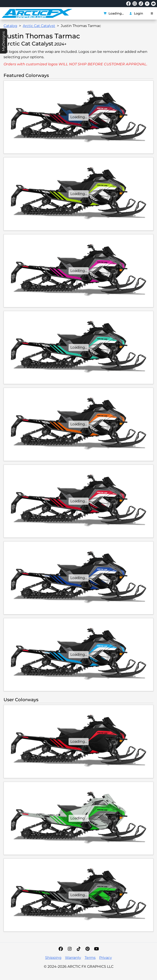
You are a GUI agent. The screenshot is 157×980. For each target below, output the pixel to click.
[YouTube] (96, 949)
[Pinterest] (88, 949)
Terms (90, 958)
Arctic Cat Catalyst (39, 26)
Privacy (106, 958)
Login (136, 13)
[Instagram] (70, 949)
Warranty (73, 958)
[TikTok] (79, 949)
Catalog (10, 26)
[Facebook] (61, 949)
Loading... (114, 13)
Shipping (53, 958)
